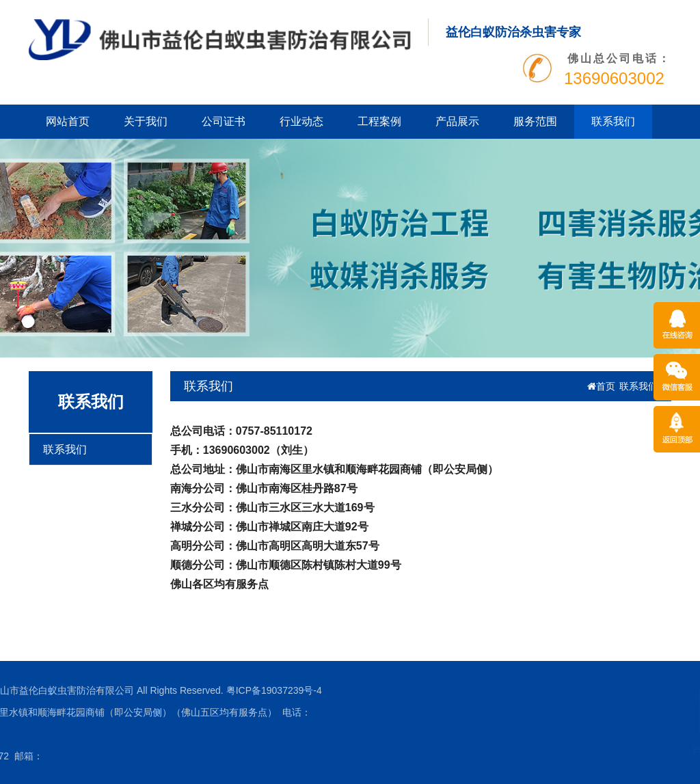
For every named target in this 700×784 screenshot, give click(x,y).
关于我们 (146, 121)
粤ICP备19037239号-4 (169, 690)
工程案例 (379, 121)
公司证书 (224, 121)
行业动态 (301, 121)
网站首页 (68, 121)
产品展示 (457, 121)
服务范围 (535, 121)
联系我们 (613, 121)
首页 (601, 386)
